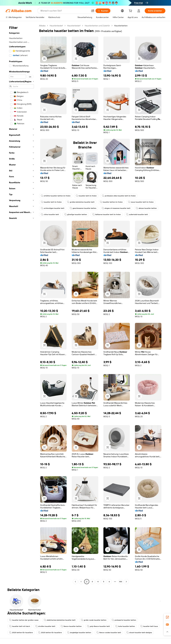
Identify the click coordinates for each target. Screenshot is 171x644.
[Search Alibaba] (65, 11)
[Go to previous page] (75, 582)
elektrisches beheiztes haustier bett (60, 620)
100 (121, 582)
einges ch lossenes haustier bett (116, 208)
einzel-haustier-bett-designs (139, 633)
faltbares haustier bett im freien (107, 214)
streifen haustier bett (45, 626)
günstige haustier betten (76, 214)
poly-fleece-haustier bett (98, 626)
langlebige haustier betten (79, 633)
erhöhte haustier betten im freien (56, 196)
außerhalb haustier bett (137, 214)
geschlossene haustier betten (83, 208)
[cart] (131, 11)
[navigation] (21, 304)
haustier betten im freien (111, 202)
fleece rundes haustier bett (109, 633)
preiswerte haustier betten (124, 620)
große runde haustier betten (94, 620)
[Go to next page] (126, 582)
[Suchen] (103, 11)
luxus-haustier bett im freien (141, 202)
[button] (93, 11)
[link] (167, 617)
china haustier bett (50, 214)
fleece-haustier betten (71, 626)
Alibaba (42, 26)
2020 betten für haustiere (21, 633)
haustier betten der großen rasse (24, 620)
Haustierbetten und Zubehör (97, 26)
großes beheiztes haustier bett (81, 202)
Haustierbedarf (56, 26)
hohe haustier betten (125, 626)
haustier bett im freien (86, 196)
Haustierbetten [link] (121, 26)
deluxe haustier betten (146, 208)
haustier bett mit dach (20, 626)
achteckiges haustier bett (53, 208)
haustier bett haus (149, 626)
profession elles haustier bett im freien (119, 196)
